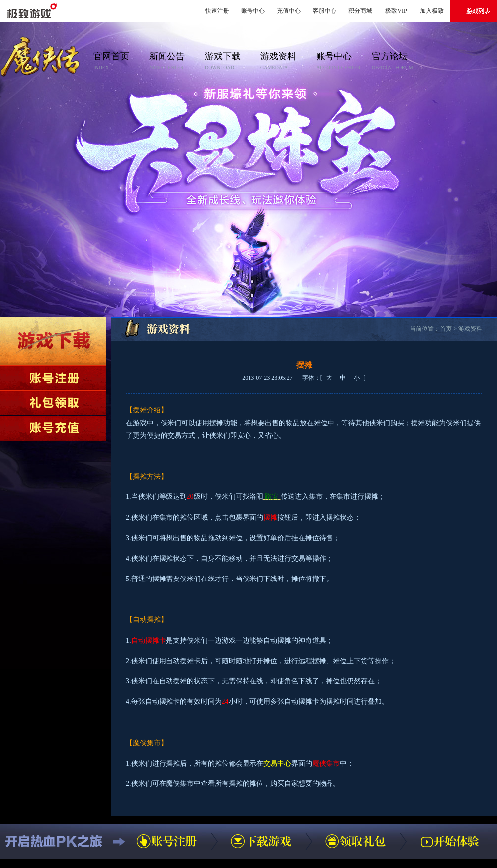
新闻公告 (174, 61)
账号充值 (53, 428)
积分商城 (360, 11)
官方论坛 (397, 61)
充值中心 (289, 11)
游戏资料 (285, 61)
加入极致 (432, 11)
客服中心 (325, 11)
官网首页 (118, 61)
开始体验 (450, 841)
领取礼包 (53, 403)
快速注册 (217, 11)
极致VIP (396, 11)
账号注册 (53, 378)
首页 (446, 329)
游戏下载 (230, 61)
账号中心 (253, 11)
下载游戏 (53, 341)
